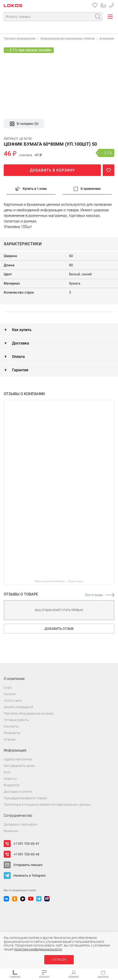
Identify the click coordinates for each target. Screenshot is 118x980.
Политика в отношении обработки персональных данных (47, 805)
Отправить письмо (28, 865)
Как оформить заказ (19, 766)
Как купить (21, 330)
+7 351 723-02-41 (112, 5)
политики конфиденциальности (38, 949)
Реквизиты (12, 733)
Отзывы (10, 739)
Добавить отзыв (59, 629)
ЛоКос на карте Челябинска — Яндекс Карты (59, 581)
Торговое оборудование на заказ (29, 713)
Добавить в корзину (52, 170)
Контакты (11, 726)
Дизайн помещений (18, 707)
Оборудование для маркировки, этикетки (68, 39)
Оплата (18, 357)
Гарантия (20, 370)
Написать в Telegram (30, 876)
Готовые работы (16, 720)
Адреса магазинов (18, 759)
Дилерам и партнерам (20, 824)
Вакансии (11, 831)
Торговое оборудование (20, 39)
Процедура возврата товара (25, 798)
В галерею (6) (24, 124)
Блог (7, 772)
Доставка (20, 343)
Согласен (59, 960)
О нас (8, 688)
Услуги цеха (13, 700)
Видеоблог (12, 785)
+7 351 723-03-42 (26, 854)
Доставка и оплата (18, 792)
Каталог (10, 694)
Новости (10, 779)
